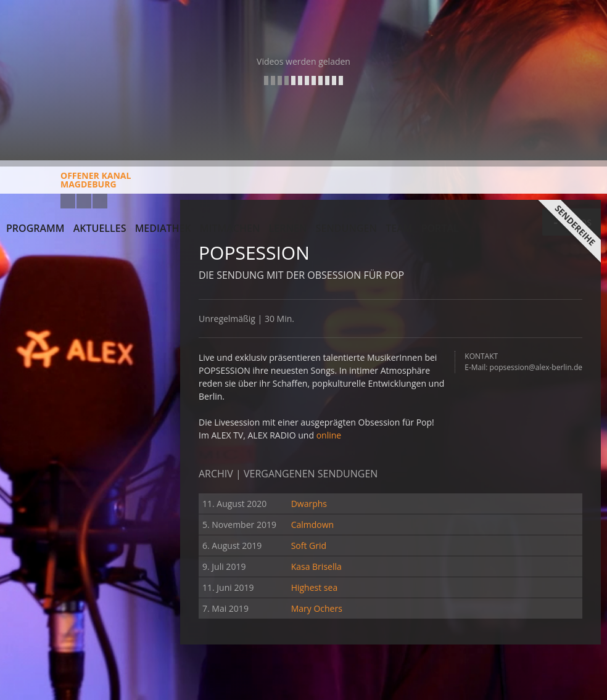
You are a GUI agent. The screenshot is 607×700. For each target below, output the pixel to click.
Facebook (84, 201)
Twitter (100, 201)
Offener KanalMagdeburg (68, 184)
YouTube (68, 201)
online (329, 435)
